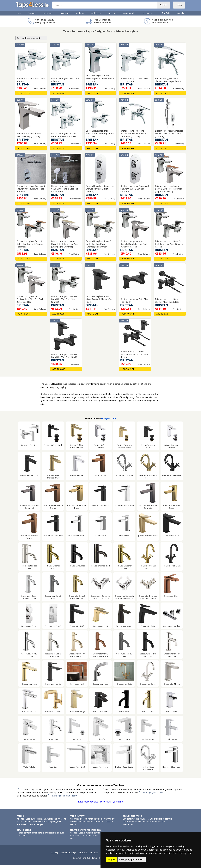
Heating (112, 16)
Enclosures (96, 16)
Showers (31, 16)
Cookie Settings (69, 855)
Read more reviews (88, 805)
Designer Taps (109, 422)
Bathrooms (48, 16)
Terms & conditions (88, 855)
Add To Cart (24, 96)
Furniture (65, 16)
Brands (181, 16)
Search (163, 7)
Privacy (55, 855)
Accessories (148, 16)
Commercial (128, 16)
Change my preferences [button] (131, 859)
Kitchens (80, 16)
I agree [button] (112, 859)
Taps (19, 16)
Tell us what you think (111, 805)
